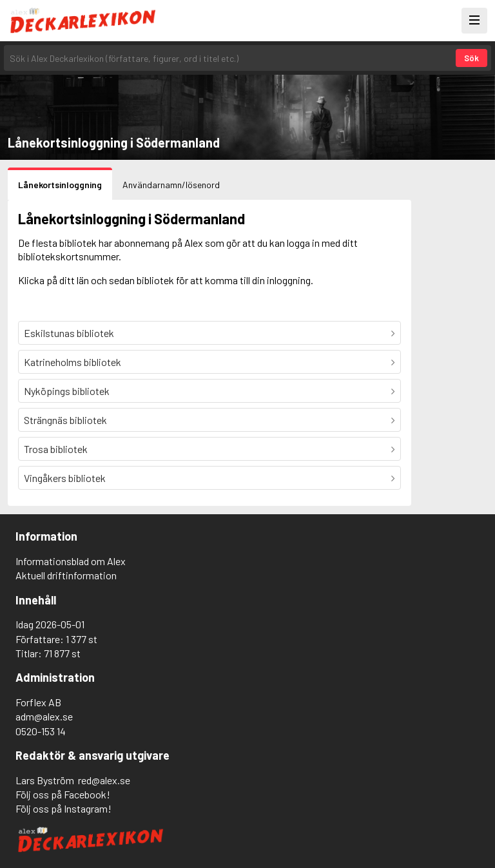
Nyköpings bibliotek (67, 391)
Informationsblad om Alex (71, 561)
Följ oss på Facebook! (63, 794)
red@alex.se (104, 780)
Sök (471, 58)
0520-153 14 (41, 731)
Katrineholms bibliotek (73, 362)
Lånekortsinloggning (60, 185)
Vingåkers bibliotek (65, 478)
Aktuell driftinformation (66, 575)
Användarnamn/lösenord (171, 185)
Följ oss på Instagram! (63, 808)
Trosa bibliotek (56, 449)
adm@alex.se (44, 716)
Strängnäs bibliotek (65, 420)
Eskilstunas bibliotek (69, 333)
